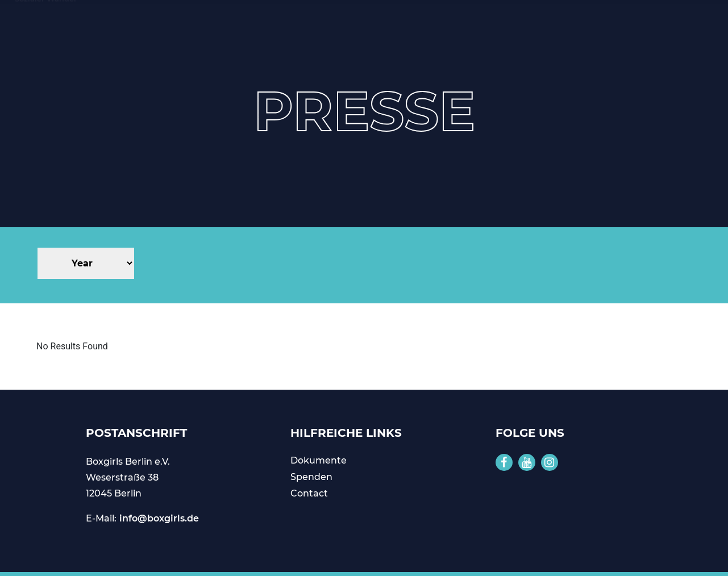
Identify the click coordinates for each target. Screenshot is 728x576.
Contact (309, 493)
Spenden (311, 477)
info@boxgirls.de (159, 518)
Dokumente (319, 460)
